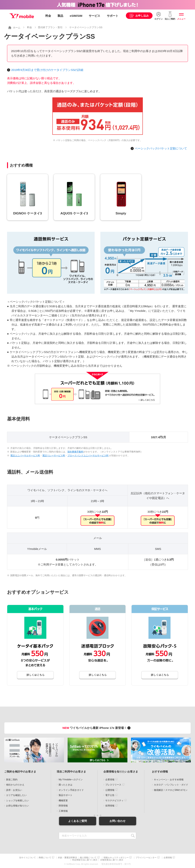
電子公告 (110, 795)
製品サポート (66, 795)
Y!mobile (22, 16)
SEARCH (133, 836)
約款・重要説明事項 (68, 858)
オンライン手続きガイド (71, 790)
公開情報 (110, 790)
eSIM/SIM (76, 16)
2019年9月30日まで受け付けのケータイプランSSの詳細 (47, 70)
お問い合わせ (117, 821)
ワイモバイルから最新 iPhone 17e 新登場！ (97, 728)
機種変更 (63, 801)
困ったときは (66, 785)
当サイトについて (27, 858)
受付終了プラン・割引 (50, 27)
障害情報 (63, 806)
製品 (60, 16)
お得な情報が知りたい (18, 806)
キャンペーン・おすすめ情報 (169, 780)
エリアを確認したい (16, 795)
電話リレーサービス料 (54, 456)
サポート (113, 16)
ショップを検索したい (18, 801)
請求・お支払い (14, 790)
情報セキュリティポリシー (116, 858)
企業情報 (110, 780)
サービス (94, 16)
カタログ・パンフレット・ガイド (171, 785)
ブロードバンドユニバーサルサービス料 (88, 456)
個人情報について (88, 858)
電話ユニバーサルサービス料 (25, 456)
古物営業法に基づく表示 (112, 860)
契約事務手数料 (75, 452)
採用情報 (110, 806)
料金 (48, 16)
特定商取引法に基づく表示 (85, 860)
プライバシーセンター (146, 858)
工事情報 (63, 811)
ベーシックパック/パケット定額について (161, 148)
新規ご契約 (12, 780)
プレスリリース (113, 785)
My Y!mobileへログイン (71, 780)
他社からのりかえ (15, 785)
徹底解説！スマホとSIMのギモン (171, 790)
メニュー (181, 19)
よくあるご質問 (78, 821)
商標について (45, 858)
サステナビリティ (114, 801)
